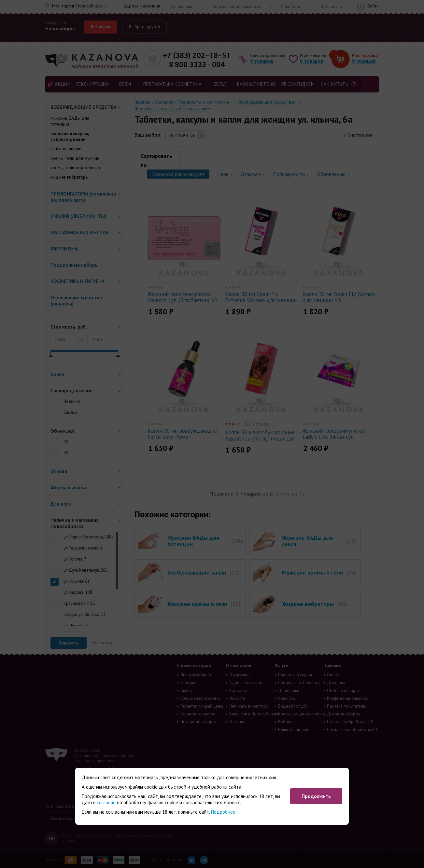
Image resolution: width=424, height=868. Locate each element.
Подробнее (223, 812)
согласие (106, 802)
